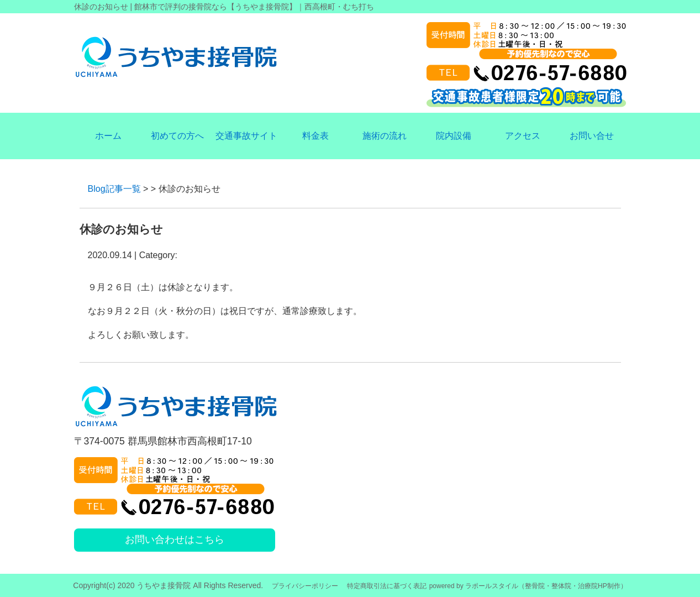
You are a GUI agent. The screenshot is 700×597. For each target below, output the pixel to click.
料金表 (315, 136)
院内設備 (454, 136)
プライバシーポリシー (305, 586)
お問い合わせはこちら (175, 540)
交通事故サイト (246, 136)
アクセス (523, 136)
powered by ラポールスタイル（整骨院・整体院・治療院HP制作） (528, 586)
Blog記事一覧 (114, 189)
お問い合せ (592, 136)
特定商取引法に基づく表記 (387, 586)
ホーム (108, 136)
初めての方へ (177, 136)
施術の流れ (385, 136)
